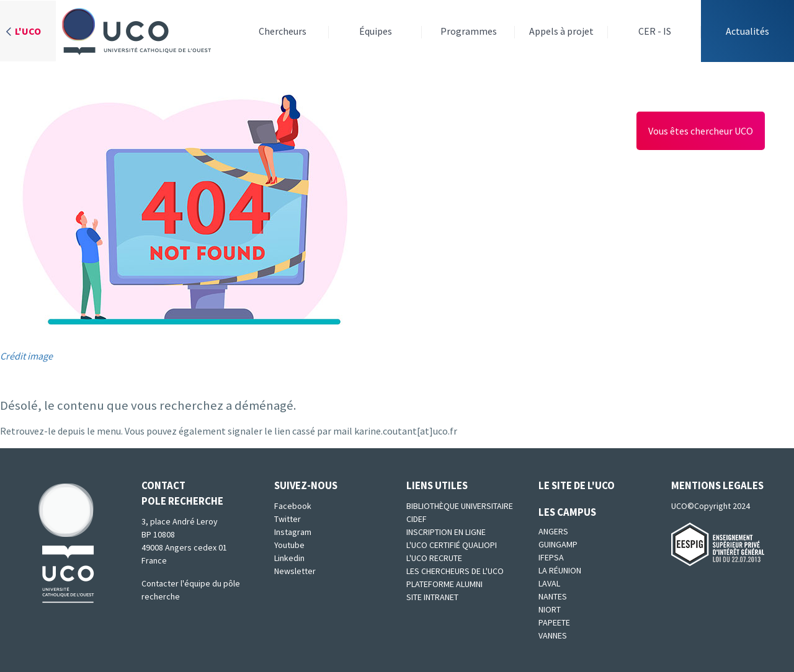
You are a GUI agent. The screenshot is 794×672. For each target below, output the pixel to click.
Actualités (747, 31)
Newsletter (295, 571)
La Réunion (560, 570)
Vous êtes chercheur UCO (701, 131)
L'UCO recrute (434, 558)
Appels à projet (561, 31)
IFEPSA (551, 557)
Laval (549, 583)
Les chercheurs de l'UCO (455, 571)
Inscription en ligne (446, 532)
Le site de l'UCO (577, 485)
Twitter (288, 519)
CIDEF (417, 519)
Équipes (376, 31)
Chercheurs (283, 31)
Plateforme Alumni (444, 584)
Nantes (553, 596)
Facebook (293, 506)
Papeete (554, 622)
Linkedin (289, 558)
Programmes (469, 31)
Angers (553, 531)
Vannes (553, 635)
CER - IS (655, 31)
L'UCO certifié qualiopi (452, 545)
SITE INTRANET (432, 597)
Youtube (289, 545)
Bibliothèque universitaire (460, 506)
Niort (550, 609)
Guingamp (558, 544)
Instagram (293, 532)
